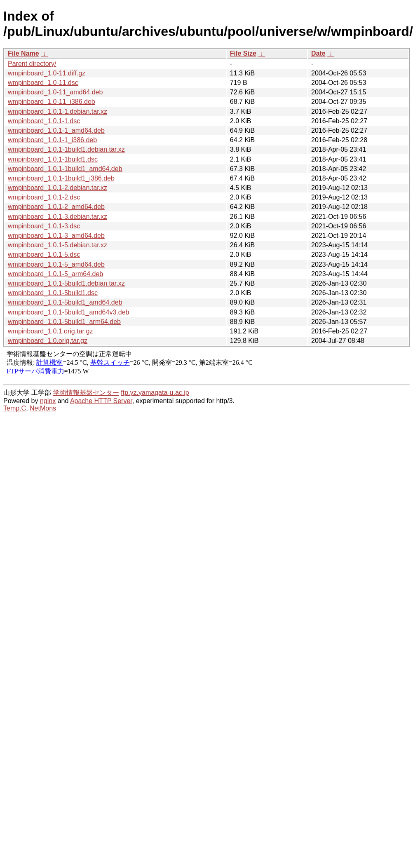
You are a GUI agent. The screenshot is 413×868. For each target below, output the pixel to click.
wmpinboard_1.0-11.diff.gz (47, 73)
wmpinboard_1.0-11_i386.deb (52, 102)
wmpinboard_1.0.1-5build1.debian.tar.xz (66, 283)
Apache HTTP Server (101, 401)
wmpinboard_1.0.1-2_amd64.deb (56, 207)
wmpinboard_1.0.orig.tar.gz (48, 341)
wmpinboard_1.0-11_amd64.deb (55, 92)
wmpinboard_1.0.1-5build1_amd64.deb (65, 302)
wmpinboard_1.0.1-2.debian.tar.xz (57, 188)
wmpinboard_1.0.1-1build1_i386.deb (61, 178)
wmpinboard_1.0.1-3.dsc (44, 226)
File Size (243, 53)
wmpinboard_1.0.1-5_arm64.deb (55, 274)
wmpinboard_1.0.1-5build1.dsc (53, 293)
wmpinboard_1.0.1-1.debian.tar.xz (57, 111)
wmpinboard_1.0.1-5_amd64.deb (56, 264)
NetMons (43, 408)
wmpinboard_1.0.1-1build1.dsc (53, 159)
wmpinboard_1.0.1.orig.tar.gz (50, 331)
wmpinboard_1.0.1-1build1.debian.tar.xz (66, 149)
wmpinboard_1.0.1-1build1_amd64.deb (65, 169)
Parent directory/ (32, 64)
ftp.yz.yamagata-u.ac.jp (155, 393)
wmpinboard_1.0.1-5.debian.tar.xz (57, 245)
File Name (23, 53)
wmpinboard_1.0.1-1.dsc (44, 121)
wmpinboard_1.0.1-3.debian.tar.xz (57, 217)
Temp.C (15, 408)
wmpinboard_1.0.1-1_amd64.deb (56, 130)
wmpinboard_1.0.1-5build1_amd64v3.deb (68, 312)
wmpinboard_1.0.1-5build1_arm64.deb (64, 322)
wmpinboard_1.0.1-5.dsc (44, 255)
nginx (48, 401)
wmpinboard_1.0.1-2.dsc (44, 197)
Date (318, 53)
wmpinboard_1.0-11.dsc (43, 83)
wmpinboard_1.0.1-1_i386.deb (52, 140)
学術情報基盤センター (86, 393)
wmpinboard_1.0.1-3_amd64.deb (56, 236)
